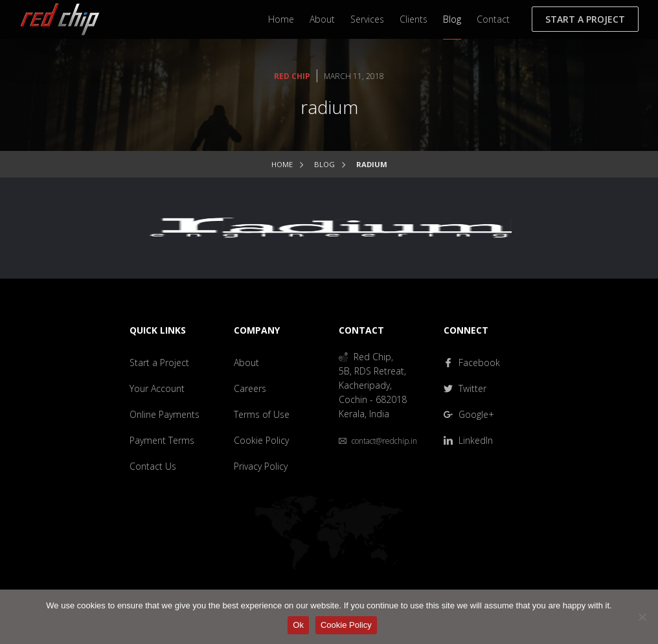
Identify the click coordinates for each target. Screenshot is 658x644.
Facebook (472, 362)
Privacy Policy (261, 466)
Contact (493, 19)
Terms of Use (262, 414)
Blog (452, 19)
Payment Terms (162, 440)
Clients (414, 19)
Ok (298, 625)
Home (281, 19)
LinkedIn (468, 440)
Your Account (157, 388)
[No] (642, 617)
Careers (250, 388)
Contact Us (153, 466)
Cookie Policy (261, 440)
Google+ (469, 414)
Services (367, 19)
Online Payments (164, 414)
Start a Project (585, 19)
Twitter (465, 388)
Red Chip (292, 76)
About (322, 19)
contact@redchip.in (378, 441)
